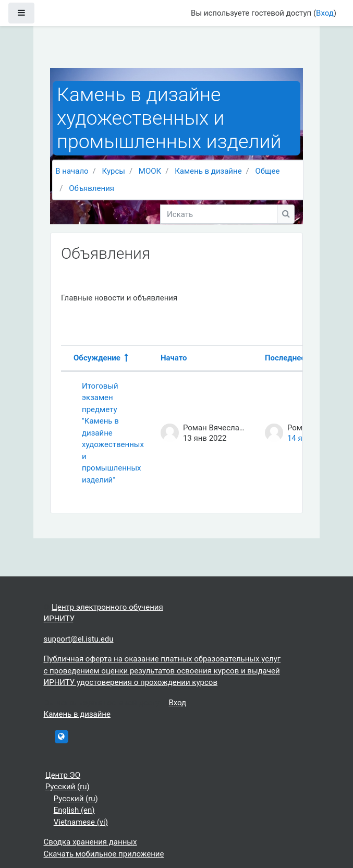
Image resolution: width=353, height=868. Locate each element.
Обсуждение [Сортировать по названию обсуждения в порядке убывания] (97, 358)
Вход (325, 13)
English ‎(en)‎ (74, 810)
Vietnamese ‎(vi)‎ (81, 822)
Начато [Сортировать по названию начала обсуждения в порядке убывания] (174, 358)
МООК (150, 171)
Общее (268, 171)
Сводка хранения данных (90, 842)
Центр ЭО (63, 775)
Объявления (92, 188)
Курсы (114, 171)
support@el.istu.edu (79, 639)
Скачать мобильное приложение (104, 854)
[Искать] (219, 214)
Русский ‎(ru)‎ (68, 787)
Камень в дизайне (208, 171)
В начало (72, 171)
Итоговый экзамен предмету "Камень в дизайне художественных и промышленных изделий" (113, 433)
